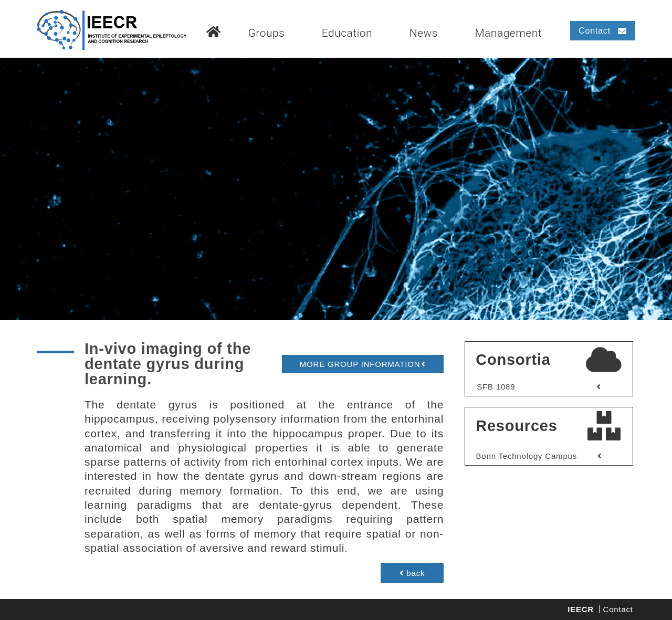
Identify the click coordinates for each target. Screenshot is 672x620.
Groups (266, 33)
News (424, 33)
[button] (363, 364)
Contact (618, 609)
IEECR (581, 609)
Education (347, 33)
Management (508, 33)
